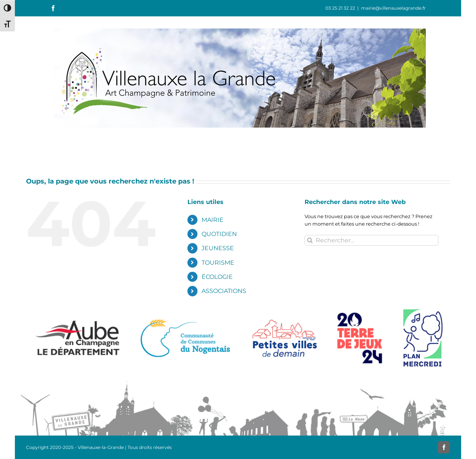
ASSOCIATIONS (224, 291)
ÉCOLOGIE (217, 277)
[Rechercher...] (372, 240)
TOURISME (218, 263)
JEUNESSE (218, 248)
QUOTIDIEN (219, 234)
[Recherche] (310, 240)
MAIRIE (213, 220)
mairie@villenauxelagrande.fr (393, 8)
